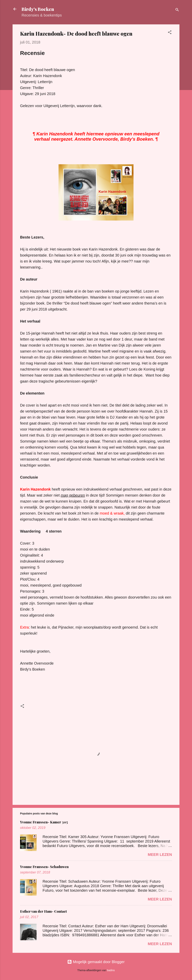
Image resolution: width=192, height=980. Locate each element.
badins (111, 970)
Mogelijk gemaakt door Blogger (96, 962)
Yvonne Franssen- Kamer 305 (44, 822)
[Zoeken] (177, 10)
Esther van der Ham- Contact (43, 911)
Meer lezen (160, 855)
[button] (170, 33)
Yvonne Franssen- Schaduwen (44, 867)
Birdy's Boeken (38, 9)
